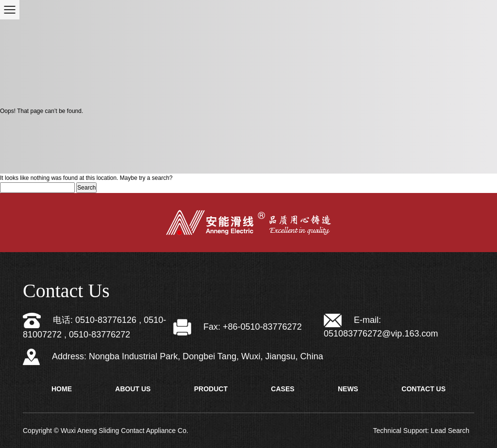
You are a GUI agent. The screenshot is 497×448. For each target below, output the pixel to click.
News (348, 389)
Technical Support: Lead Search (421, 431)
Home (62, 389)
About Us (133, 389)
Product (211, 389)
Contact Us (423, 389)
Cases (282, 389)
